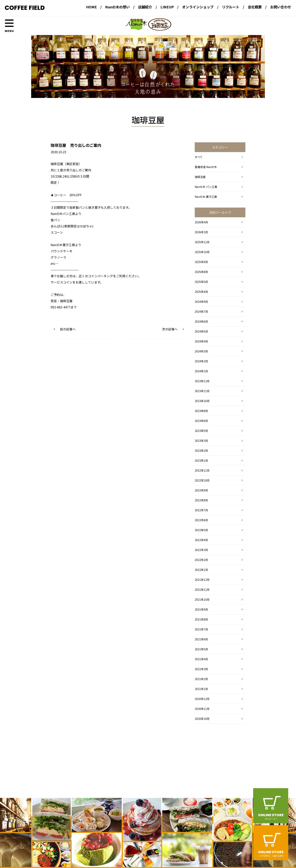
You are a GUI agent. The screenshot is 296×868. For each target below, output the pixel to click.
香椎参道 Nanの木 (206, 167)
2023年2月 (201, 451)
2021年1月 (201, 689)
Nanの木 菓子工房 (206, 197)
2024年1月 (201, 371)
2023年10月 (202, 401)
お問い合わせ (281, 7)
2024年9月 (201, 302)
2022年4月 (201, 540)
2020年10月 (202, 719)
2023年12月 (202, 381)
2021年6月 (201, 639)
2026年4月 (201, 222)
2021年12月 (202, 580)
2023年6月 (201, 421)
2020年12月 (202, 699)
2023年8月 (201, 411)
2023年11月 (202, 391)
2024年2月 (201, 361)
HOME (91, 7)
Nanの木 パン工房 (206, 187)
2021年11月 (202, 590)
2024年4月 (201, 341)
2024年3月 (201, 351)
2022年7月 (201, 510)
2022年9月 (201, 490)
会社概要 (255, 7)
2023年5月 (201, 431)
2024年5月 (201, 331)
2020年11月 (202, 709)
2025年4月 (201, 292)
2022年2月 (201, 560)
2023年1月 (201, 460)
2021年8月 (201, 619)
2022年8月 (201, 500)
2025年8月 (201, 272)
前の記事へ (68, 329)
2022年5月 (201, 530)
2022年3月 (201, 550)
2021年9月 (201, 609)
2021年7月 (201, 629)
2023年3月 (201, 441)
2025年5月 (201, 282)
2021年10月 (202, 600)
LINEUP (167, 7)
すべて (199, 157)
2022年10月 (202, 480)
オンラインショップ (198, 7)
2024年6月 (201, 321)
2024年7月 (201, 312)
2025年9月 (201, 262)
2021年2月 (201, 679)
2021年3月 (201, 669)
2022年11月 (202, 470)
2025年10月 (202, 252)
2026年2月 (201, 232)
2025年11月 (202, 242)
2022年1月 (201, 570)
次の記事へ (170, 329)
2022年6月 (201, 520)
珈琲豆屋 (200, 177)
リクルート (231, 7)
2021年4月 (201, 659)
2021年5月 (201, 649)
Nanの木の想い (117, 7)
